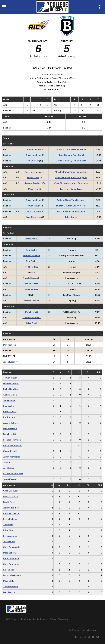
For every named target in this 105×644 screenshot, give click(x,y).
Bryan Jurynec (10, 536)
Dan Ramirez (9, 345)
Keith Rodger (71, 217)
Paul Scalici (78, 155)
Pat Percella (9, 417)
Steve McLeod (63, 149)
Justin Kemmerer (12, 457)
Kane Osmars (65, 155)
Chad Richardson (79, 172)
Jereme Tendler (33, 149)
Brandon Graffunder (13, 474)
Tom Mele (65, 189)
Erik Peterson (10, 429)
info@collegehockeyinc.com (82, 630)
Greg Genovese (63, 177)
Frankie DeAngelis (31, 278)
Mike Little (9, 581)
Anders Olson (63, 200)
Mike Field (33, 189)
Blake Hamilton (33, 155)
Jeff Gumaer (33, 161)
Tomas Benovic (11, 587)
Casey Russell (79, 206)
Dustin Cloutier (63, 161)
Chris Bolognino (33, 172)
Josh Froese (9, 542)
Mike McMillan (79, 149)
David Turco (33, 177)
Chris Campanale (12, 547)
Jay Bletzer (9, 468)
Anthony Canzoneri (13, 445)
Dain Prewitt (32, 284)
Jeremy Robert (10, 423)
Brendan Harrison (32, 255)
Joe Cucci (8, 462)
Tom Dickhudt (79, 161)
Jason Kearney (10, 362)
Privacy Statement (59, 619)
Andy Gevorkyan (11, 558)
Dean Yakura (9, 553)
